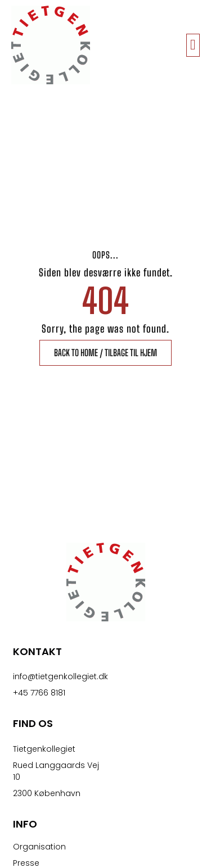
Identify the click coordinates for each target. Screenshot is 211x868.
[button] (193, 45)
